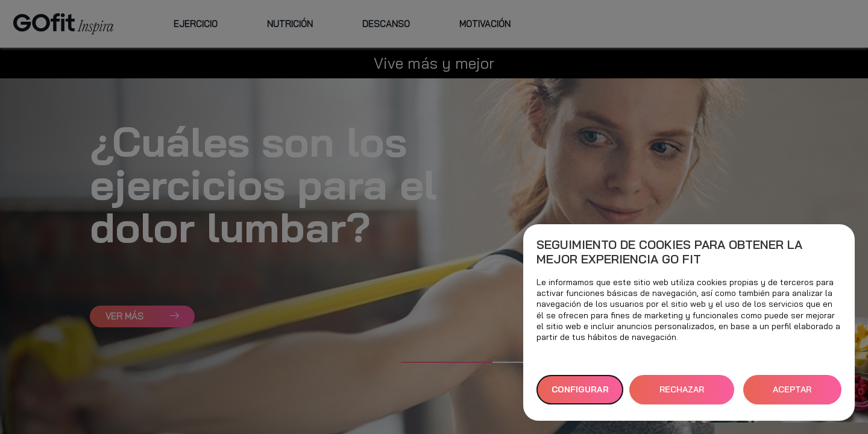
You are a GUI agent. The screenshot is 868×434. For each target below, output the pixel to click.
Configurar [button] (580, 389)
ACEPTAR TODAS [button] (792, 394)
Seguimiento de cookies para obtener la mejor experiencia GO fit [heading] (669, 252)
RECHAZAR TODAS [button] (682, 394)
